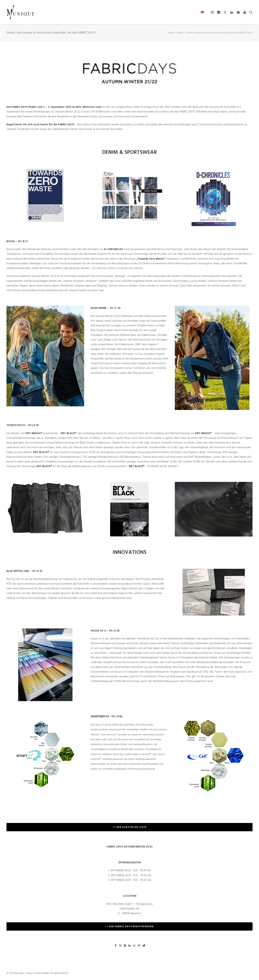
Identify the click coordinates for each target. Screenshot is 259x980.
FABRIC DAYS (20, 107)
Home (171, 33)
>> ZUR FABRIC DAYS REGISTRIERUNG (129, 926)
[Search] (250, 12)
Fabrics (180, 33)
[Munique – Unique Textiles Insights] (21, 12)
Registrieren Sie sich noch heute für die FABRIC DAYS (40, 125)
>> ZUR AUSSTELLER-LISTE (130, 827)
